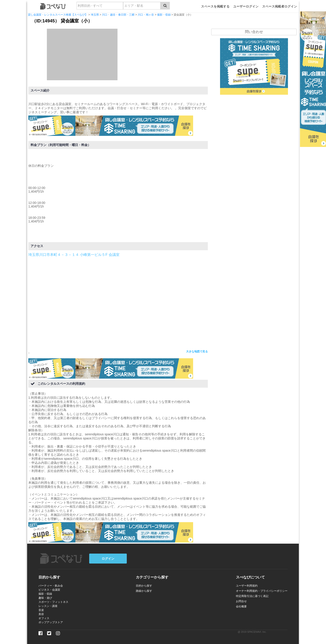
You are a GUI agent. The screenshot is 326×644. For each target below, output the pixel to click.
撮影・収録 (164, 15)
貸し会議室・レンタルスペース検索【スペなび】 (58, 15)
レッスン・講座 (48, 606)
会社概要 (241, 606)
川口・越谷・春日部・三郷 (118, 15)
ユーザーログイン (246, 6)
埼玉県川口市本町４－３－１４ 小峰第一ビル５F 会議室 (74, 255)
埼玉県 (95, 15)
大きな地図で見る (197, 351)
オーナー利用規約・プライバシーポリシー (262, 591)
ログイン (108, 559)
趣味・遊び (45, 598)
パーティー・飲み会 (51, 586)
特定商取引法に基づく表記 (252, 596)
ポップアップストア (51, 622)
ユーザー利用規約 (247, 586)
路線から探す (144, 591)
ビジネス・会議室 (49, 590)
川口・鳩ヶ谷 (146, 15)
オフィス (44, 618)
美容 (41, 614)
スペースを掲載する (215, 6)
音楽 (41, 610)
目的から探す (144, 586)
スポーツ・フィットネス (53, 602)
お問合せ (241, 601)
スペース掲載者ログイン (280, 6)
